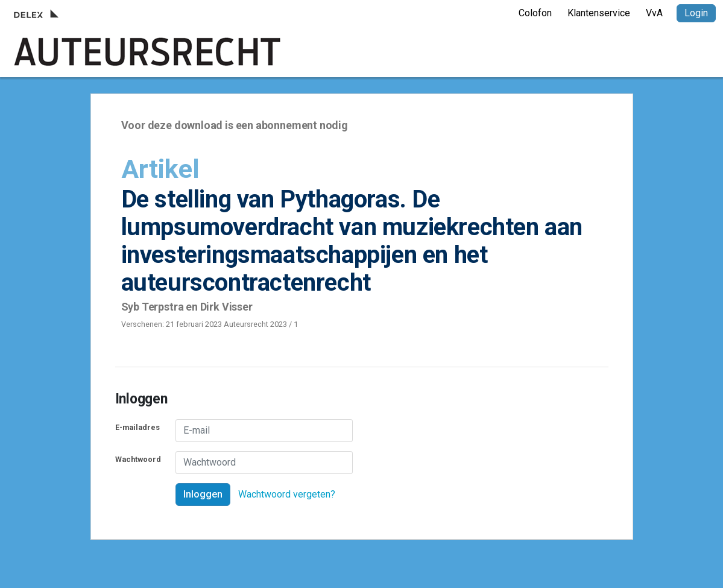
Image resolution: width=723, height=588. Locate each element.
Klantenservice (599, 13)
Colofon (535, 13)
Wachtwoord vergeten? (287, 494)
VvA (654, 13)
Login (696, 13)
